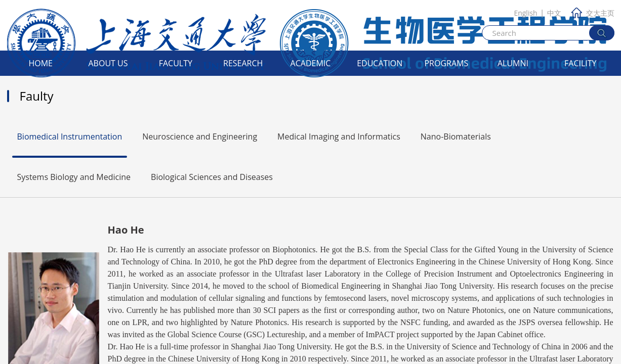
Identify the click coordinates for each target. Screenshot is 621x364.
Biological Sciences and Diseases (212, 177)
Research (243, 63)
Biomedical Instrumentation (70, 136)
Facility (581, 63)
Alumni (513, 63)
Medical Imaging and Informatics (339, 136)
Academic (311, 63)
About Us (108, 63)
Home (40, 63)
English (525, 13)
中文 (554, 13)
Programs (446, 63)
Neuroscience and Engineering (200, 136)
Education (380, 63)
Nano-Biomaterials (456, 136)
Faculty (176, 63)
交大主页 (593, 13)
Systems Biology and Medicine (74, 177)
